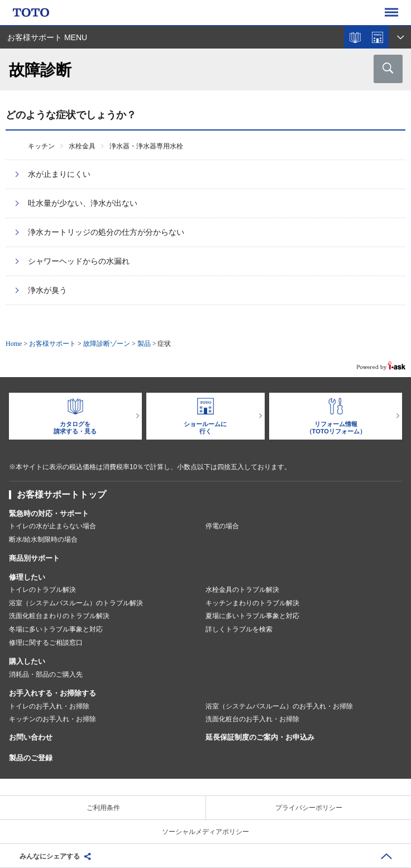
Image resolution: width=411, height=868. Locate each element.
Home (14, 344)
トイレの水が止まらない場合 (52, 526)
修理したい (27, 577)
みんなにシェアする (50, 856)
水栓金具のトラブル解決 (242, 590)
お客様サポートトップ (61, 495)
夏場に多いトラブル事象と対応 (252, 616)
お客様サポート (52, 344)
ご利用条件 (103, 808)
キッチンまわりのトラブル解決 (252, 603)
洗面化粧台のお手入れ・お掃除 (252, 719)
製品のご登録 (31, 758)
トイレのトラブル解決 (42, 590)
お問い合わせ (31, 737)
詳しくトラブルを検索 (239, 629)
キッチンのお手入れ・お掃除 (52, 719)
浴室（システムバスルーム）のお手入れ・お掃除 (279, 706)
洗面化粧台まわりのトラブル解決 (59, 616)
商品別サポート (34, 558)
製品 (144, 344)
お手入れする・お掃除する (52, 693)
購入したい (27, 661)
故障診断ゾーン (107, 344)
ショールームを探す (377, 37)
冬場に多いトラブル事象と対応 (56, 629)
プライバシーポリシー (309, 808)
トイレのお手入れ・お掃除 (49, 706)
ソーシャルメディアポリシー (205, 832)
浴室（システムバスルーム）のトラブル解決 (76, 603)
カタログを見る (355, 37)
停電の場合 (222, 526)
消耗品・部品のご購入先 (46, 674)
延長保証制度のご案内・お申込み (260, 737)
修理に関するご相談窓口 (46, 643)
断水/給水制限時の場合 (43, 539)
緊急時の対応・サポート (49, 513)
